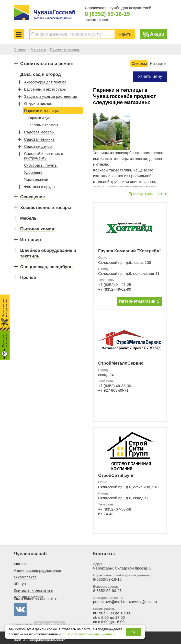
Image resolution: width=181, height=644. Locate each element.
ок (134, 632)
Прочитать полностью (148, 194)
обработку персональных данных (88, 634)
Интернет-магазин (139, 301)
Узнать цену (150, 76)
